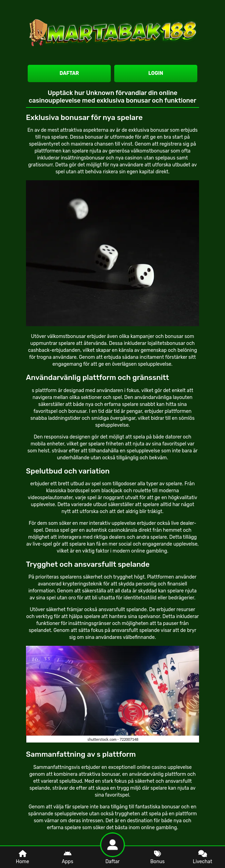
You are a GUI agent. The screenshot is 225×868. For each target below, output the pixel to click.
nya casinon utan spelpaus (145, 158)
